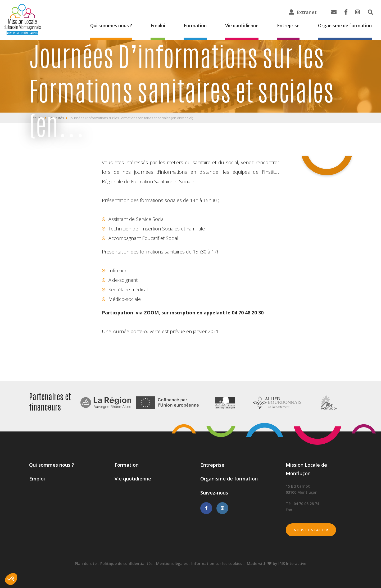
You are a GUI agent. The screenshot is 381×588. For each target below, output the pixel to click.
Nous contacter (311, 530)
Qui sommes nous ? (99, 26)
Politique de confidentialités (126, 563)
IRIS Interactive (292, 563)
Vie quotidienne (235, 26)
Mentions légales (172, 563)
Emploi (148, 26)
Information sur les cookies (217, 563)
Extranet (307, 12)
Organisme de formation (343, 26)
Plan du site (86, 563)
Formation (186, 26)
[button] (11, 579)
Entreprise (284, 26)
